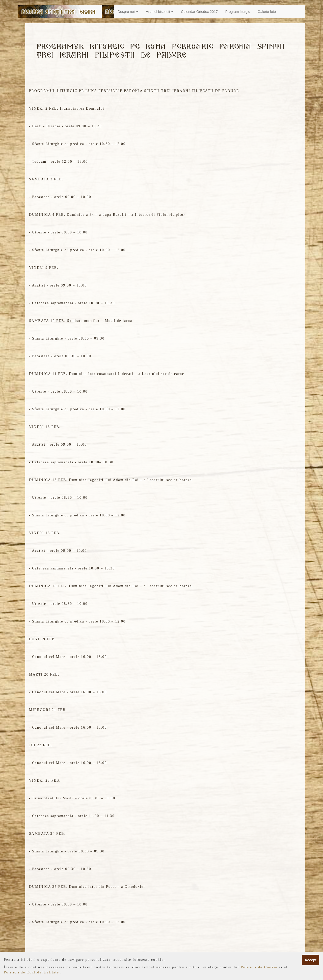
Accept (311, 960)
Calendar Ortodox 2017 (199, 12)
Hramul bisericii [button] (160, 12)
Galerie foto (267, 12)
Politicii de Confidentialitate (32, 972)
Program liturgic (238, 12)
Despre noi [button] (128, 12)
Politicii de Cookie (260, 967)
